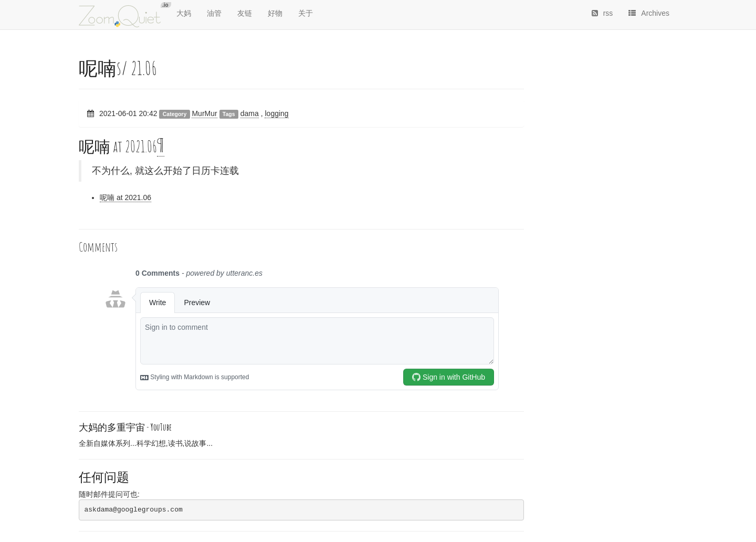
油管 (214, 13)
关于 (306, 13)
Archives (649, 13)
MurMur (204, 113)
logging (276, 113)
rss (602, 13)
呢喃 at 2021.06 (125, 197)
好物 (275, 13)
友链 (245, 13)
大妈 (184, 13)
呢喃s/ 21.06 (118, 68)
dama (250, 113)
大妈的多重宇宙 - (125, 427)
